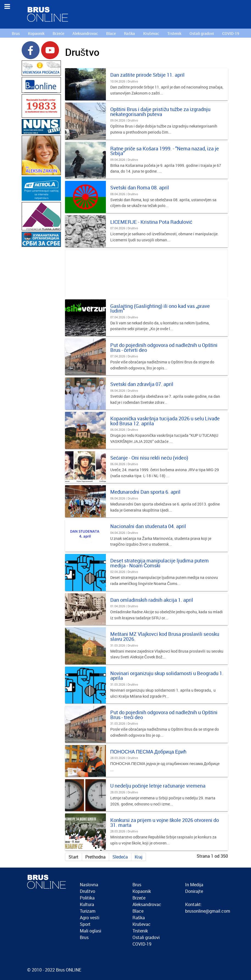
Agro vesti (90, 918)
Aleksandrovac (147, 904)
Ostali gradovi (146, 937)
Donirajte (194, 891)
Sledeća (120, 857)
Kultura (87, 904)
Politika (87, 898)
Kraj (139, 857)
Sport (85, 924)
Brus (84, 937)
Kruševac (142, 924)
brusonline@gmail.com (208, 911)
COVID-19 (142, 944)
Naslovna (89, 885)
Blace (138, 911)
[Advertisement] (41, 331)
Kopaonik (142, 891)
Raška (139, 918)
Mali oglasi (91, 931)
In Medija (194, 885)
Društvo (88, 891)
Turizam (88, 911)
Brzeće (139, 898)
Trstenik (140, 931)
